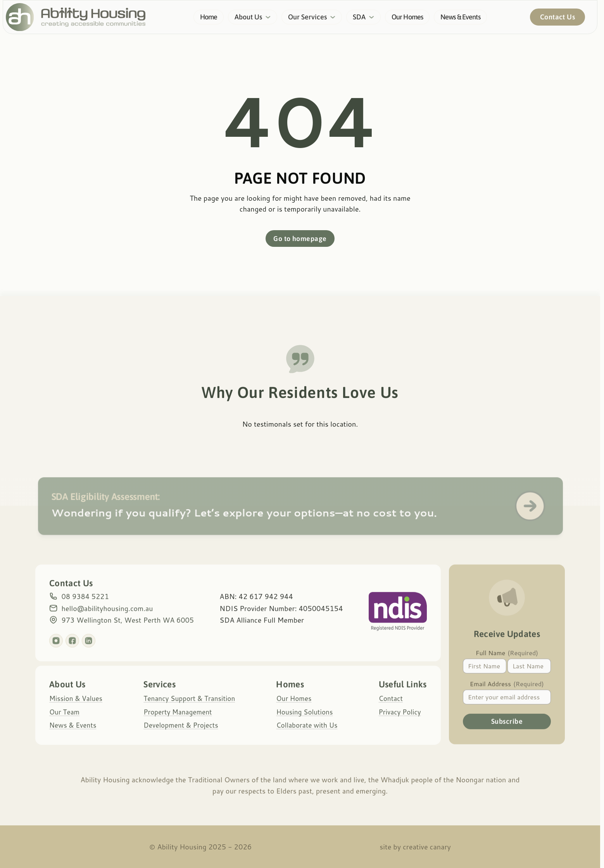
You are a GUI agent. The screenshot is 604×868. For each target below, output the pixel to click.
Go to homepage (300, 239)
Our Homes (407, 17)
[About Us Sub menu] (270, 17)
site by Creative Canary (415, 847)
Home (209, 17)
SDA (359, 17)
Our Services (307, 17)
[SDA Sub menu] (374, 17)
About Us (248, 17)
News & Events (460, 17)
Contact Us (557, 17)
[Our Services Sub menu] (335, 17)
